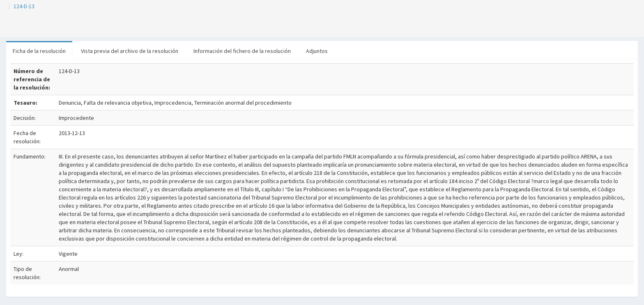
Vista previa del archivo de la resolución (130, 51)
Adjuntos (317, 51)
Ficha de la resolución (39, 51)
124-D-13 (24, 6)
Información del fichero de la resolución (242, 51)
